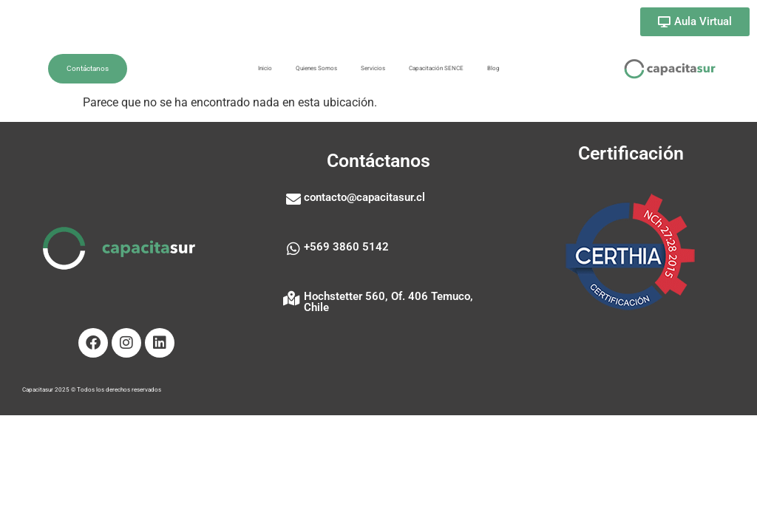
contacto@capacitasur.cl (364, 197)
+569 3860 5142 (346, 247)
